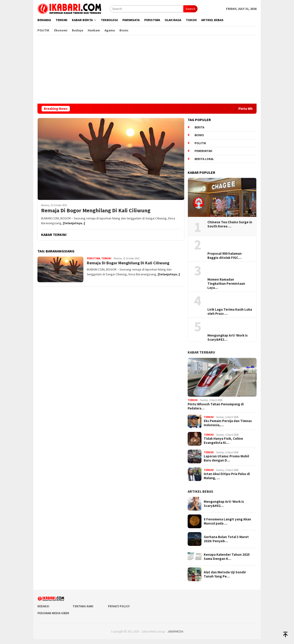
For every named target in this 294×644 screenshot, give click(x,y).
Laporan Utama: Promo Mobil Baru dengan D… (226, 458)
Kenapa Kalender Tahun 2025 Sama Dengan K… (227, 557)
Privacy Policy (119, 606)
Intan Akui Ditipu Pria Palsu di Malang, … (227, 476)
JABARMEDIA (175, 632)
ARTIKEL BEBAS (200, 491)
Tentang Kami (83, 606)
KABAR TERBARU (201, 352)
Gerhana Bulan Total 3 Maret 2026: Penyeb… (226, 539)
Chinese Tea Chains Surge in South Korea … (230, 224)
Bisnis (199, 135)
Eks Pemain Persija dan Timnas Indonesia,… (228, 423)
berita (199, 127)
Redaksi (43, 606)
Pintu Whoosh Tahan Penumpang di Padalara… (216, 406)
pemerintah (203, 151)
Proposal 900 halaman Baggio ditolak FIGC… (225, 256)
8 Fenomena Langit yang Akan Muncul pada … (227, 521)
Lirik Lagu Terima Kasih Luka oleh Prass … (230, 312)
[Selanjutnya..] (74, 223)
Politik (200, 143)
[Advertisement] (147, 69)
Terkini (106, 258)
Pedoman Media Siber (53, 613)
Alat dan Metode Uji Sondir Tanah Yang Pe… (225, 574)
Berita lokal (204, 159)
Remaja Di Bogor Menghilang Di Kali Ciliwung (96, 211)
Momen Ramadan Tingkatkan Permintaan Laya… (226, 284)
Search (190, 9)
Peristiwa (93, 258)
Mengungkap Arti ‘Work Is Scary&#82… (228, 337)
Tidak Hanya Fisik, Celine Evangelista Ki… (223, 441)
